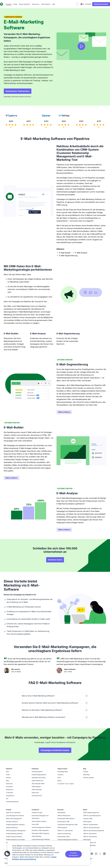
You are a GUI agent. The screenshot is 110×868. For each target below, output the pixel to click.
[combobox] (78, 4)
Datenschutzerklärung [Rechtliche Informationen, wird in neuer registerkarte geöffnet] (28, 859)
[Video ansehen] (81, 46)
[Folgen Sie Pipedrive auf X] (100, 854)
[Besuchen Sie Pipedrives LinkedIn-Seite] (104, 854)
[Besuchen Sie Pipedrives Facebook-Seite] (92, 854)
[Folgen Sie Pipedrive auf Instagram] (96, 854)
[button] (7, 854)
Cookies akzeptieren (74, 854)
